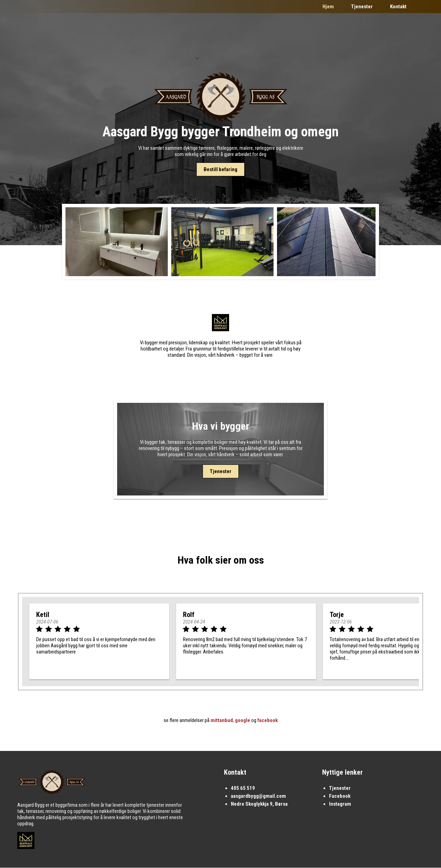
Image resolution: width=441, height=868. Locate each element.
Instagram (340, 804)
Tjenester (362, 7)
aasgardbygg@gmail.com (258, 796)
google (243, 721)
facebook (268, 721)
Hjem (328, 7)
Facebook (340, 796)
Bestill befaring (220, 169)
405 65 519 (243, 788)
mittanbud (222, 721)
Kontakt (398, 7)
